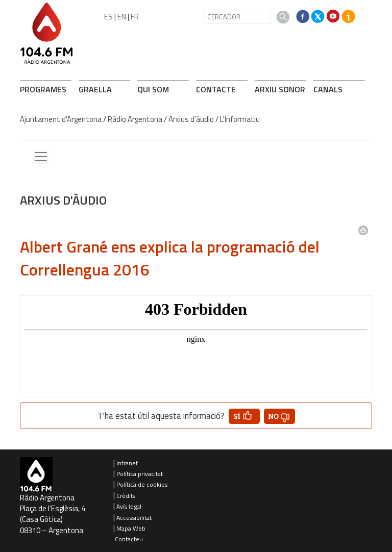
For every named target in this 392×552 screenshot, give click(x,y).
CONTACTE (216, 89)
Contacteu (129, 539)
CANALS (328, 89)
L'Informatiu (240, 119)
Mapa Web (131, 528)
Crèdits (126, 496)
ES (108, 17)
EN (122, 17)
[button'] (244, 416)
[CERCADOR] (237, 17)
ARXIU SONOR (280, 89)
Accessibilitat (134, 518)
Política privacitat (140, 474)
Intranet (127, 463)
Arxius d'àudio (191, 119)
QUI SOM (153, 89)
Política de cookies (142, 484)
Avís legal (129, 506)
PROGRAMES (43, 89)
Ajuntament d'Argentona (61, 119)
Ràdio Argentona (135, 119)
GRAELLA (95, 89)
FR (135, 17)
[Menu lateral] (41, 157)
